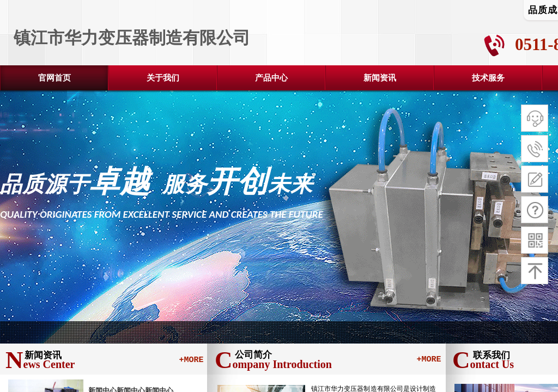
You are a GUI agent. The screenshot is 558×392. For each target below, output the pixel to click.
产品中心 (271, 78)
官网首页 (54, 78)
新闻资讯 (380, 78)
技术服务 (488, 78)
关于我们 (163, 78)
